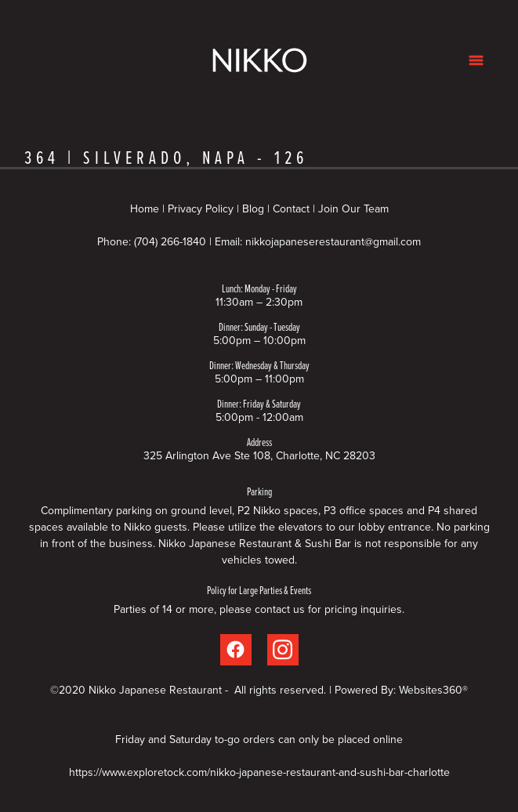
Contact (291, 208)
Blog (253, 208)
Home (146, 208)
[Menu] (476, 60)
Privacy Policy (201, 208)
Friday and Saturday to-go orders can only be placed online (259, 739)
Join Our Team (353, 208)
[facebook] (236, 650)
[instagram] (283, 650)
